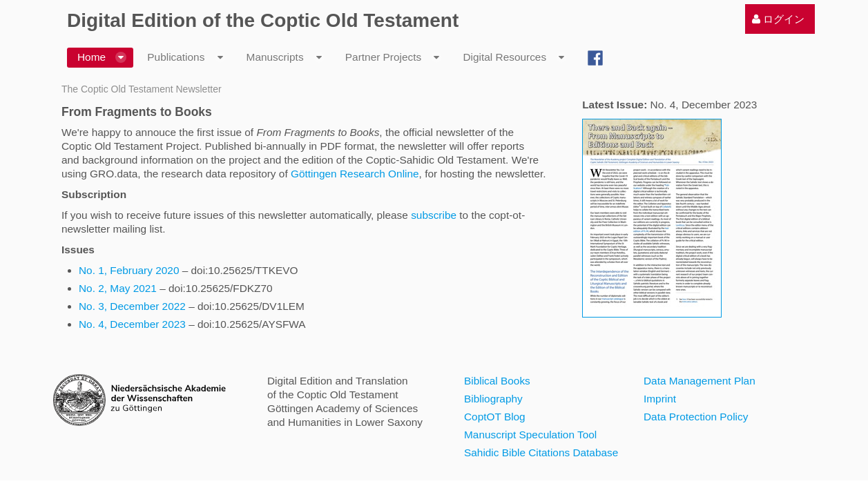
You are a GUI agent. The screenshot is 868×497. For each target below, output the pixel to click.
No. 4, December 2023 (132, 324)
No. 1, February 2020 (131, 270)
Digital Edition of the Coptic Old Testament (263, 20)
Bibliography (493, 399)
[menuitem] (778, 19)
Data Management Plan (700, 381)
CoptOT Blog (495, 417)
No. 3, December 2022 (132, 306)
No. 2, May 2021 (118, 288)
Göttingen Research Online (355, 174)
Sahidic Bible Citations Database (541, 452)
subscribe (434, 215)
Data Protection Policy (696, 417)
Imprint (660, 399)
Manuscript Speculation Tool (530, 435)
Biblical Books (497, 381)
